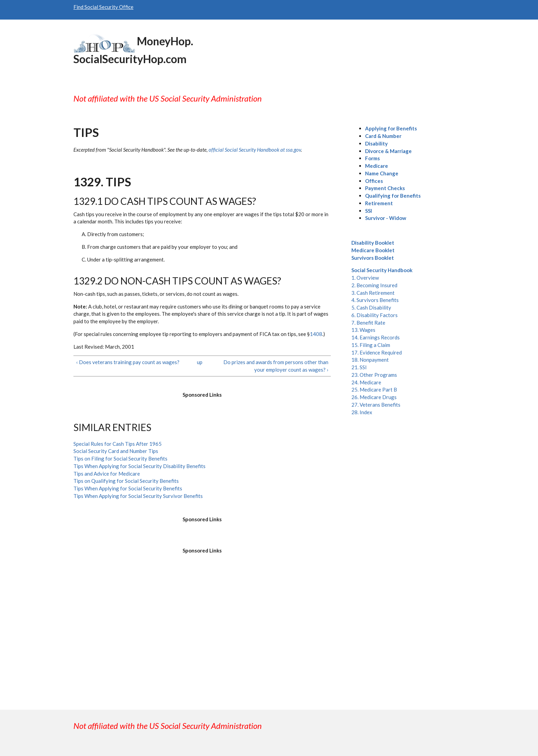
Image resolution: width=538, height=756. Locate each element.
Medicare (377, 166)
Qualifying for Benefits (393, 196)
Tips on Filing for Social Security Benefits (120, 458)
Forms (372, 158)
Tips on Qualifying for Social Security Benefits (126, 481)
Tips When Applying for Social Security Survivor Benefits (138, 496)
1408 (316, 334)
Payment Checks (385, 188)
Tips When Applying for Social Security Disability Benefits (139, 466)
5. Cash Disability (371, 307)
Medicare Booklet (373, 250)
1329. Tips (102, 182)
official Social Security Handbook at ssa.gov (255, 150)
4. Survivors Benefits (375, 300)
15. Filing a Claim (371, 345)
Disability (376, 143)
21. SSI (359, 367)
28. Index (362, 412)
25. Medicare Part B (374, 389)
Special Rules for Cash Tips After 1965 (118, 444)
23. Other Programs (374, 375)
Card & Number (383, 136)
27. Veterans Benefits (376, 405)
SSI (369, 211)
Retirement (379, 203)
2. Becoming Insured (374, 285)
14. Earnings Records (376, 337)
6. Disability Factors (375, 315)
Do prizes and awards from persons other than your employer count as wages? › (276, 366)
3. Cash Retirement (373, 293)
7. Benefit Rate (368, 323)
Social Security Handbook (382, 270)
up (200, 362)
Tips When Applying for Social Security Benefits (128, 488)
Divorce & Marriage (388, 151)
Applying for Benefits (391, 128)
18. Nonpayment (370, 360)
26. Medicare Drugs (374, 397)
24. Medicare (366, 382)
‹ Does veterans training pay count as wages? (128, 362)
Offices (374, 181)
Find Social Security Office (103, 7)
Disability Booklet (373, 243)
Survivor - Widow (386, 218)
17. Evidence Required (377, 352)
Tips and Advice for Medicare (107, 474)
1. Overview (365, 278)
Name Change (382, 173)
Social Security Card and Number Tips (116, 451)
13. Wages (363, 330)
